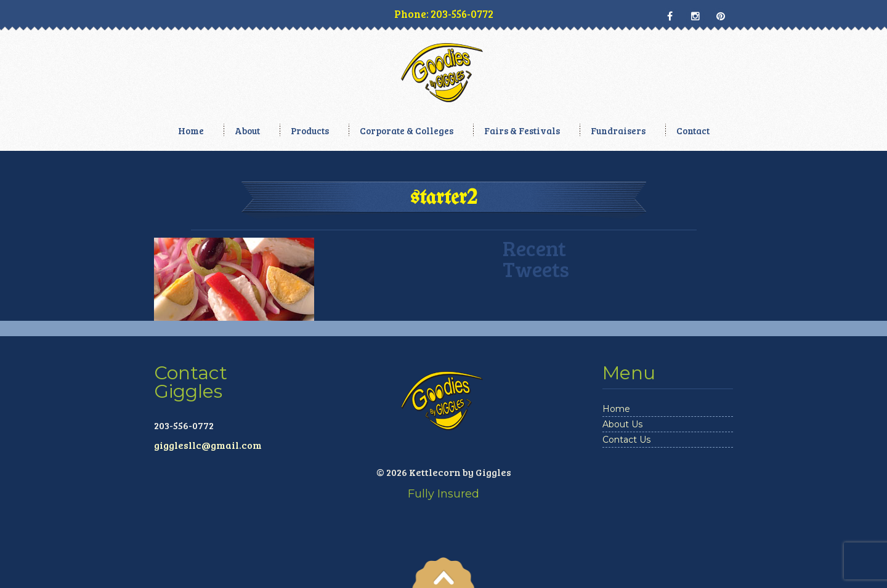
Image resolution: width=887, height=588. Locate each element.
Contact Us (626, 440)
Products (310, 131)
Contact (693, 131)
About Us (622, 424)
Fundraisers (618, 131)
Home (191, 131)
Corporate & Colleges (407, 131)
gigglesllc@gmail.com (208, 445)
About (247, 131)
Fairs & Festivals (522, 131)
